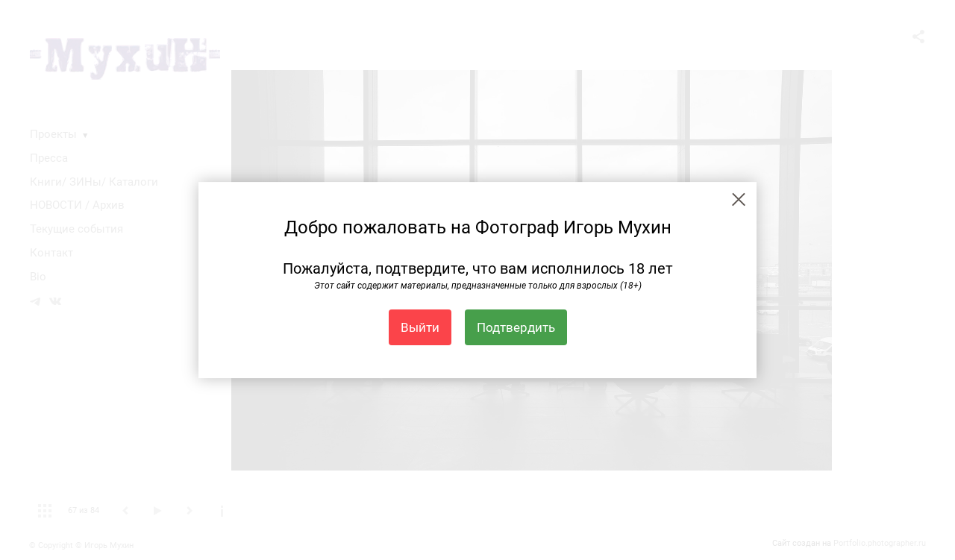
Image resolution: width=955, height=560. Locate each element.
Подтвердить (516, 327)
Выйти (420, 327)
